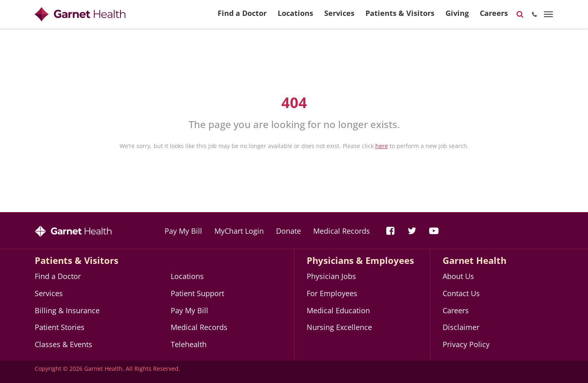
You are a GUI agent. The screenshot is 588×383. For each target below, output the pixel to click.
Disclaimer (461, 327)
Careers (494, 17)
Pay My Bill (183, 231)
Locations (295, 17)
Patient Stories (60, 327)
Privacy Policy (466, 344)
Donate (288, 231)
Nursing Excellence (339, 327)
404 (294, 103)
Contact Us (461, 293)
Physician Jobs (331, 276)
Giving (457, 17)
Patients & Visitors (400, 17)
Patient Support (197, 293)
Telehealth (189, 344)
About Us (458, 276)
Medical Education (338, 310)
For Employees (332, 293)
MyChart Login (239, 231)
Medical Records (342, 231)
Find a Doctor (242, 17)
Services (339, 17)
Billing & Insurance (67, 310)
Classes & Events (63, 344)
